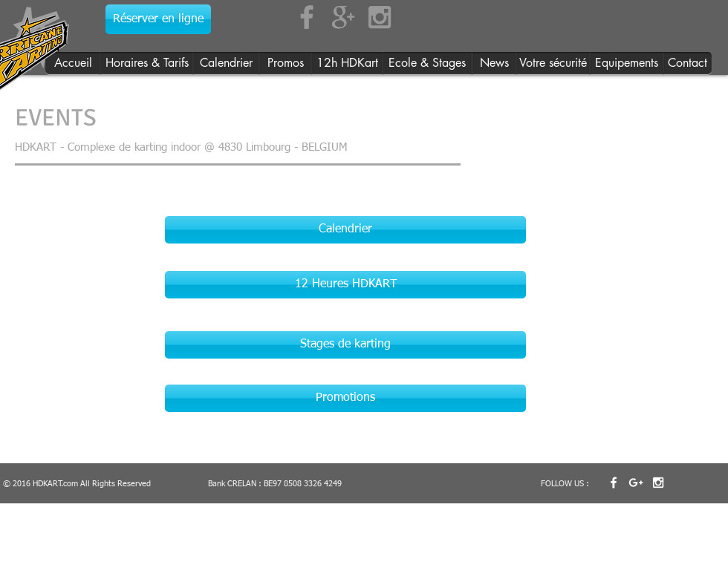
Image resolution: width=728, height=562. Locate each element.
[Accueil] (73, 63)
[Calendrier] (226, 63)
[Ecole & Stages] (427, 63)
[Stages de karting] (345, 345)
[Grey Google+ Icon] (343, 17)
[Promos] (285, 63)
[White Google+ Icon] (636, 483)
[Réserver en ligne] (158, 19)
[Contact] (688, 63)
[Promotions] (345, 398)
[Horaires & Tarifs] (147, 63)
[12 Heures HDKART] (345, 285)
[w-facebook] (614, 483)
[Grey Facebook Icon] (307, 17)
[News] (494, 63)
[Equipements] (627, 63)
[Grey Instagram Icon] (380, 17)
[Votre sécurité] (553, 63)
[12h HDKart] (347, 63)
